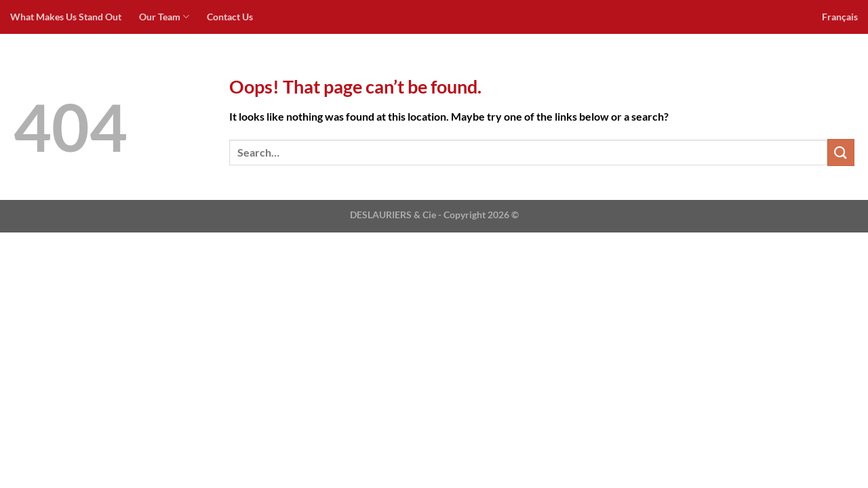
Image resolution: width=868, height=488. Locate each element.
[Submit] (841, 152)
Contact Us (230, 17)
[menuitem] (840, 17)
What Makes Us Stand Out (66, 17)
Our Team (164, 17)
